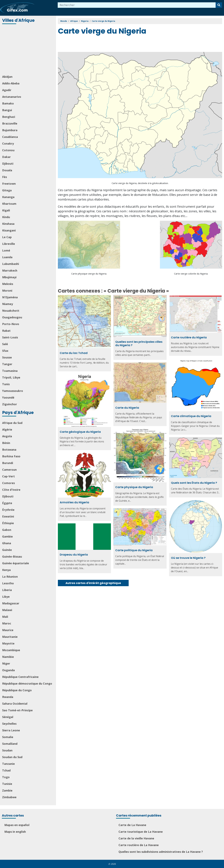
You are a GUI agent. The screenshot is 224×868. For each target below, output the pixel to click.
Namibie (8, 657)
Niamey (8, 304)
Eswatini (8, 516)
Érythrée (8, 510)
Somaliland (10, 744)
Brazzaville (10, 123)
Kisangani (9, 230)
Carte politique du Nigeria (134, 550)
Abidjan (7, 77)
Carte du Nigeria (127, 408)
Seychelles (9, 724)
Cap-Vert (8, 476)
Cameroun (9, 470)
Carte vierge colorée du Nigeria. (191, 274)
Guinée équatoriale (16, 563)
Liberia (7, 590)
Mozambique (11, 650)
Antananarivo (12, 97)
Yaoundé (8, 397)
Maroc (7, 623)
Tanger (7, 364)
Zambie (7, 790)
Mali (5, 617)
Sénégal (8, 717)
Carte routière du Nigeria (189, 337)
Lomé (6, 250)
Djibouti (8, 164)
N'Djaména (10, 297)
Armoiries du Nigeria (74, 502)
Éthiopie (8, 523)
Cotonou (8, 150)
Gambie (7, 536)
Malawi (7, 610)
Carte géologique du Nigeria (80, 432)
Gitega (7, 190)
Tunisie (7, 784)
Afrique (74, 21)
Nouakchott (11, 311)
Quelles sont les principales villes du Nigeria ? (139, 343)
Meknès (8, 284)
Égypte (7, 503)
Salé (5, 344)
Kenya (6, 570)
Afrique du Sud (12, 423)
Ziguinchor (10, 404)
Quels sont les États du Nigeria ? (194, 483)
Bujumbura (10, 130)
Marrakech (10, 270)
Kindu (6, 217)
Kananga (8, 197)
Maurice (8, 630)
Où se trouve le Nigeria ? (188, 558)
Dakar (6, 157)
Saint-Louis (10, 337)
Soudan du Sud (12, 757)
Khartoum (9, 204)
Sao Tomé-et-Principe (17, 710)
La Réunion (10, 577)
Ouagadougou (12, 317)
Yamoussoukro (13, 391)
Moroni (7, 291)
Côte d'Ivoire (11, 490)
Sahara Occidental (15, 704)
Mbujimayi (9, 277)
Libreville (9, 244)
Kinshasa (8, 224)
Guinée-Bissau (12, 556)
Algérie (7, 429)
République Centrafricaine (20, 677)
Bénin (6, 443)
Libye (6, 597)
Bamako (8, 103)
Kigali (6, 210)
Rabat (6, 331)
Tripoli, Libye (11, 377)
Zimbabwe (9, 797)
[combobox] (137, 5)
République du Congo (17, 690)
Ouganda (8, 670)
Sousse (7, 357)
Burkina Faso (11, 456)
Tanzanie (8, 764)
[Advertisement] (28, 50)
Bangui (7, 110)
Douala (7, 170)
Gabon (7, 530)
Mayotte (8, 643)
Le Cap (7, 237)
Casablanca (10, 137)
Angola (7, 436)
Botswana (9, 450)
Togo (6, 777)
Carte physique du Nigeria (134, 487)
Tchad (6, 770)
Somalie (8, 737)
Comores (8, 483)
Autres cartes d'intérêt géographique (93, 583)
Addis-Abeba (11, 83)
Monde (64, 21)
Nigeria (85, 21)
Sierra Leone (11, 730)
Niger (6, 663)
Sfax (5, 351)
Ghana (7, 543)
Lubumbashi (11, 264)
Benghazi (9, 117)
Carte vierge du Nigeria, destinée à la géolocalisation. (140, 183)
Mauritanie (10, 637)
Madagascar (11, 603)
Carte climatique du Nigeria (191, 416)
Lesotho (8, 583)
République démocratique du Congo (27, 683)
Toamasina (10, 371)
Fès (5, 177)
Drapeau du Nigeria (74, 555)
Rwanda (8, 697)
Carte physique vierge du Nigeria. (89, 274)
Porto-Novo (11, 324)
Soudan (7, 750)
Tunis (6, 384)
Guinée (7, 550)
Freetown (9, 184)
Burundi (8, 463)
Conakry (8, 143)
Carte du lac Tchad (74, 353)
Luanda (7, 257)
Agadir (7, 90)
